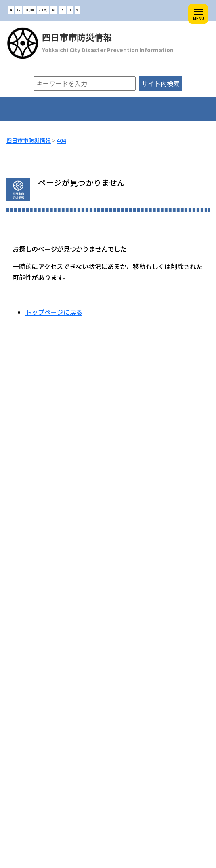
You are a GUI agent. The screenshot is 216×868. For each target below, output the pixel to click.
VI (77, 10)
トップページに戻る (54, 312)
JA (11, 10)
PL (70, 10)
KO (54, 10)
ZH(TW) (43, 10)
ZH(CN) (30, 10)
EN (19, 10)
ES (62, 10)
